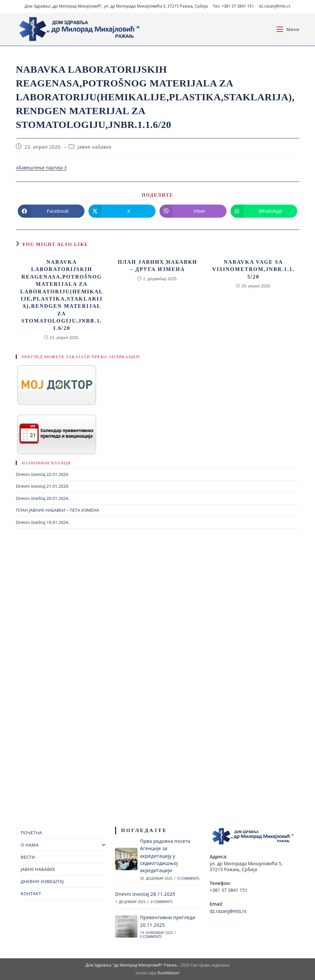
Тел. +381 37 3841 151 (233, 6)
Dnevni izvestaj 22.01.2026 (42, 474)
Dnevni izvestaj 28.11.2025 (145, 894)
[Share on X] (122, 211)
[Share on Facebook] (51, 211)
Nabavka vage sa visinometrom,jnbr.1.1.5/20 (253, 269)
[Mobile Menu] (288, 29)
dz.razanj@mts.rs (275, 6)
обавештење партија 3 (41, 168)
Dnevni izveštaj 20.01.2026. (43, 498)
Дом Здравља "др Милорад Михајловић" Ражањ (131, 965)
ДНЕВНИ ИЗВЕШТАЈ (42, 881)
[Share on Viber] (193, 211)
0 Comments (188, 878)
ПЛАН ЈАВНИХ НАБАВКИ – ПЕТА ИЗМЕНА (57, 510)
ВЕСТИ (28, 857)
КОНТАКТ (31, 894)
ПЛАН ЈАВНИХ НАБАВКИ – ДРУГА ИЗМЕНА (157, 266)
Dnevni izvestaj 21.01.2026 (42, 486)
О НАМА (63, 845)
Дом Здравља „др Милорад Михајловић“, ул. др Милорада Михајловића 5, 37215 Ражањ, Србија (116, 6)
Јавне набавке (95, 147)
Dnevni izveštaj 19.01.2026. (43, 522)
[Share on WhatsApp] (264, 211)
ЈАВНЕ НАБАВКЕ (38, 869)
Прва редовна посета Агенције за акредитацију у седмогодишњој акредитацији (165, 856)
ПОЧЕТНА (31, 833)
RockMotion (169, 973)
